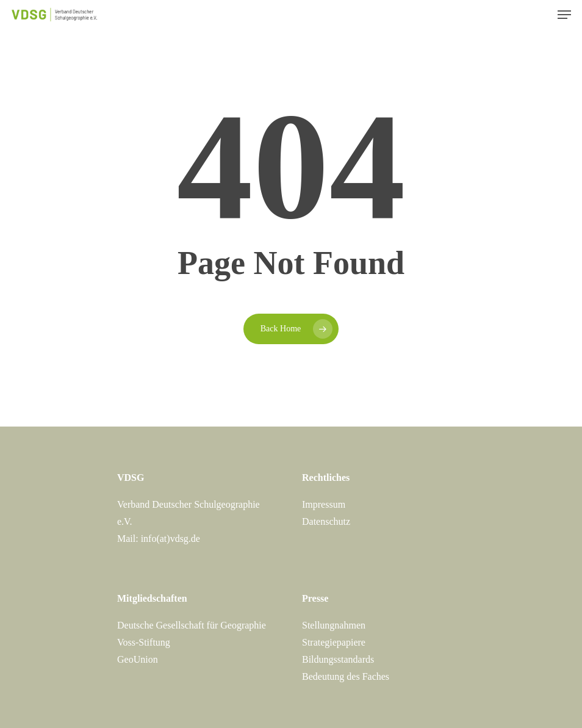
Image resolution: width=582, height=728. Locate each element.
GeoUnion (138, 659)
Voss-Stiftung (144, 642)
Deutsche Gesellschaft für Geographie (192, 625)
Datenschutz (326, 521)
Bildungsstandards (338, 659)
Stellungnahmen (334, 625)
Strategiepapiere (334, 642)
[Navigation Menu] (564, 15)
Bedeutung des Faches (346, 676)
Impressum (324, 504)
